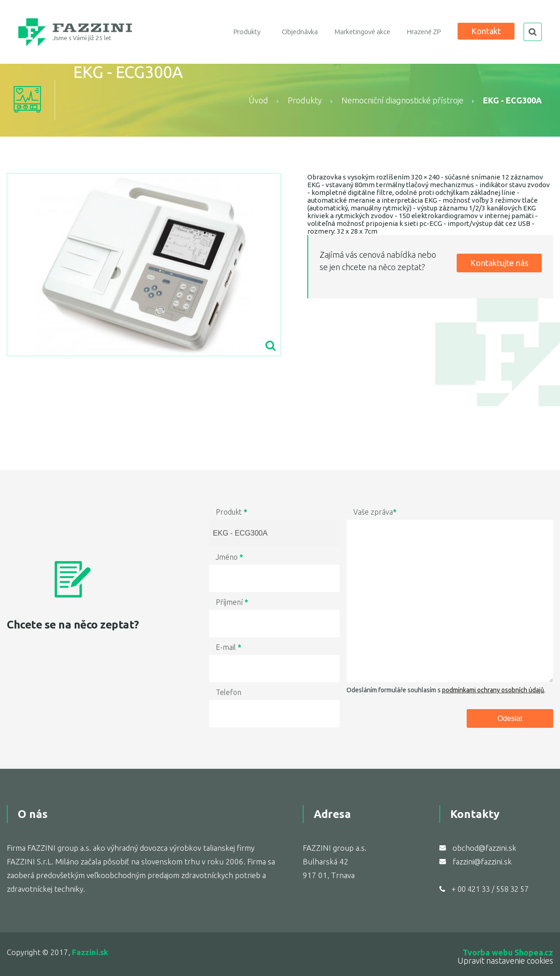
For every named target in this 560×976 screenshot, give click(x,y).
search (533, 32)
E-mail (229, 647)
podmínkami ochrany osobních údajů (493, 690)
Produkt (232, 512)
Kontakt (486, 31)
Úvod (258, 100)
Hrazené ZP (424, 32)
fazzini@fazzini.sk (482, 861)
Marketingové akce (362, 32)
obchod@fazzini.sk (484, 848)
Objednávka (300, 32)
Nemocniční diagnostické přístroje (402, 100)
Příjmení (232, 602)
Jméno (229, 557)
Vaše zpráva (375, 512)
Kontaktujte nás (499, 263)
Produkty (247, 32)
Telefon (229, 692)
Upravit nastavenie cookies (505, 961)
